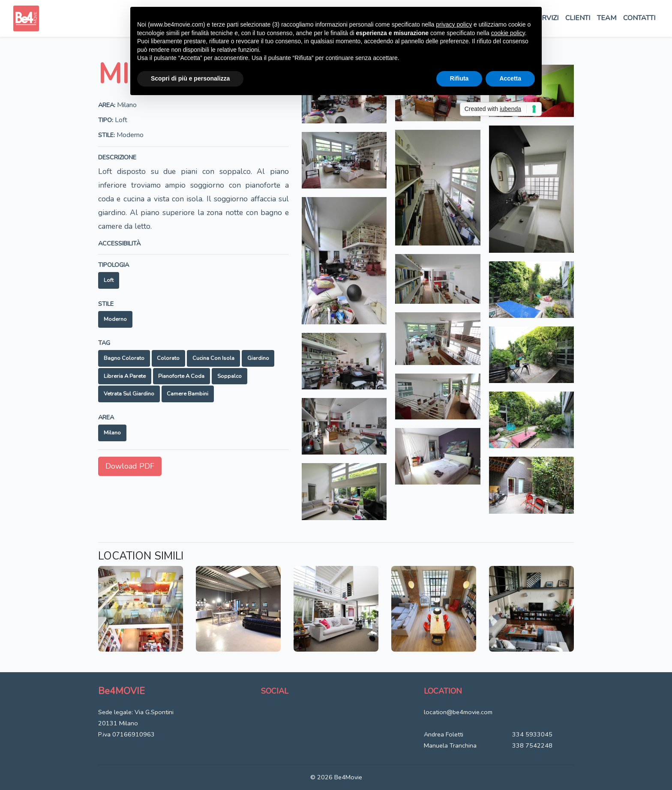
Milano (112, 433)
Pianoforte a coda (181, 376)
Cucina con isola (213, 358)
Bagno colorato (124, 358)
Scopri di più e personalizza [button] (190, 78)
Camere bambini (187, 394)
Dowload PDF (130, 466)
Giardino (258, 358)
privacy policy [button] (454, 24)
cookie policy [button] (508, 33)
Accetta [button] (510, 78)
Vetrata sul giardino (129, 394)
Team (607, 18)
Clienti (578, 18)
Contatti (639, 18)
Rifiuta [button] (459, 78)
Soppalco (229, 376)
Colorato (168, 358)
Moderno (115, 319)
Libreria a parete (125, 376)
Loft (109, 280)
